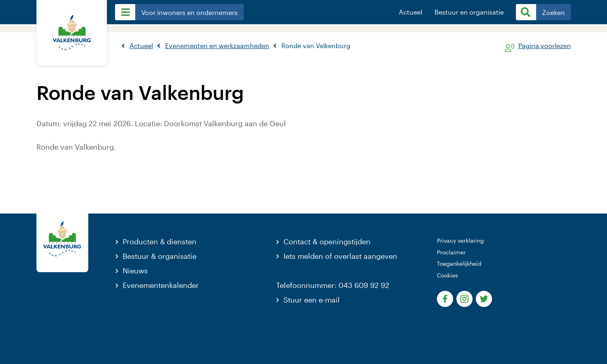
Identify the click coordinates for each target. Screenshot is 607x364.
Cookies (447, 275)
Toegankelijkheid (459, 263)
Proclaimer (451, 252)
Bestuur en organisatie (469, 12)
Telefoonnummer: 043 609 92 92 (333, 285)
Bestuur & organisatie (160, 256)
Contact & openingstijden (327, 241)
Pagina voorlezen (545, 46)
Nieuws (135, 271)
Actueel (411, 12)
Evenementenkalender (161, 285)
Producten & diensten (160, 241)
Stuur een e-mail (312, 300)
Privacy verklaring (460, 240)
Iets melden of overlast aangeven (340, 256)
